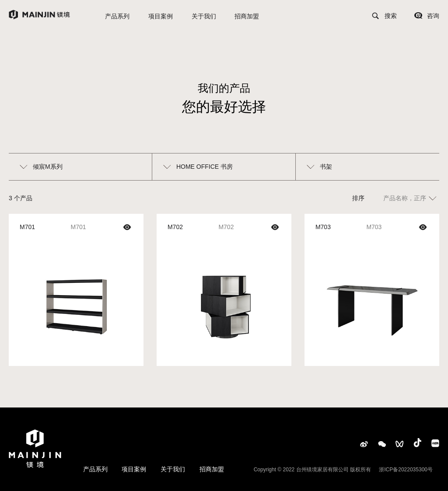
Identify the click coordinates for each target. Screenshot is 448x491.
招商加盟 (247, 16)
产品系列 (117, 16)
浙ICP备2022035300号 (406, 470)
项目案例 (161, 16)
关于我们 (204, 16)
